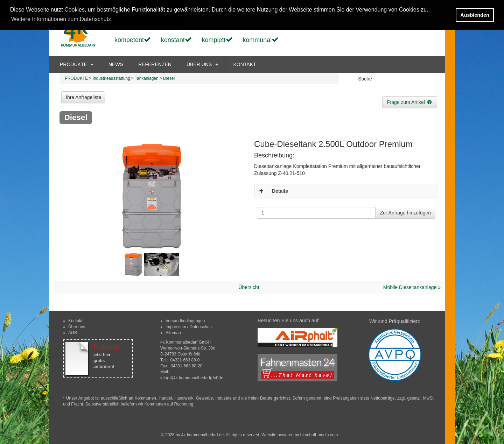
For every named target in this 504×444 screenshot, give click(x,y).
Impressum (176, 327)
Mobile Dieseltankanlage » (412, 287)
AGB (73, 333)
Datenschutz (201, 327)
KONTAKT (244, 64)
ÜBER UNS (202, 64)
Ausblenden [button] (475, 15)
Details (280, 191)
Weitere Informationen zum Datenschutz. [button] (62, 19)
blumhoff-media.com (319, 435)
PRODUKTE (77, 64)
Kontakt (75, 321)
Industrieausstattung (111, 78)
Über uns (77, 327)
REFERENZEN (155, 64)
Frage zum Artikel (410, 102)
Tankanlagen (146, 78)
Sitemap (173, 333)
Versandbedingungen (185, 321)
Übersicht (249, 287)
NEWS (116, 64)
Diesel (169, 78)
